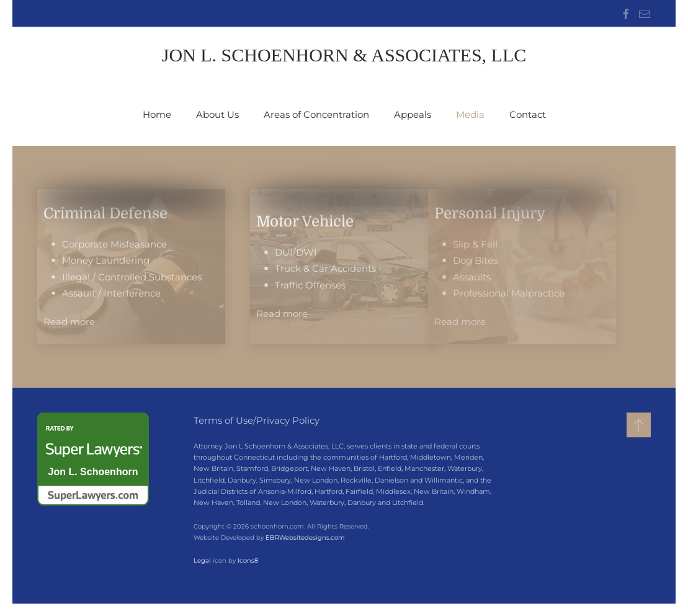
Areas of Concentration (316, 114)
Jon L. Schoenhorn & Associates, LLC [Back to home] (344, 55)
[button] (639, 425)
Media (470, 114)
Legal (201, 560)
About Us (217, 114)
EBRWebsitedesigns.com (304, 538)
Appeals (413, 114)
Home (157, 114)
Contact (528, 114)
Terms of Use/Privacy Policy (257, 420)
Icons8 (247, 560)
